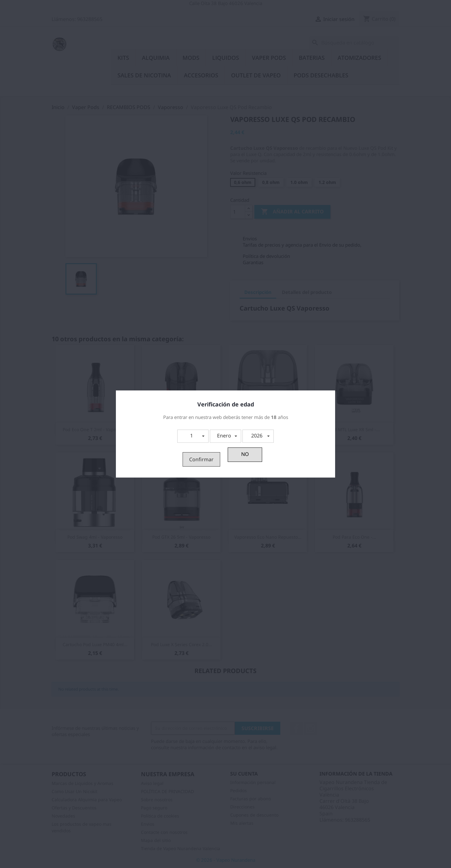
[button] (193, 436)
